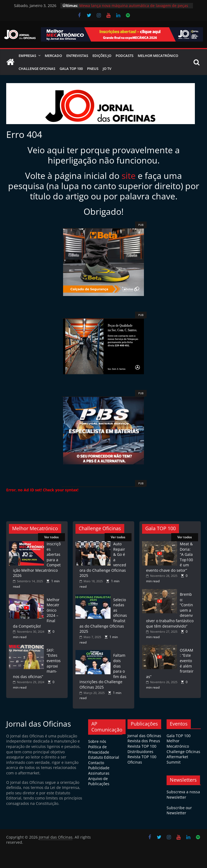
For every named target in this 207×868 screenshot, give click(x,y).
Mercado (53, 56)
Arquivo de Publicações (99, 781)
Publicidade (99, 768)
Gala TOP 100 (179, 736)
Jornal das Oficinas (144, 736)
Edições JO (102, 56)
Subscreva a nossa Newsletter (183, 794)
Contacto (96, 763)
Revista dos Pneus (144, 741)
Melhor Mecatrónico (158, 56)
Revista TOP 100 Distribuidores (142, 749)
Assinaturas (99, 773)
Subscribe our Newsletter (179, 810)
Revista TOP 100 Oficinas (142, 759)
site (129, 176)
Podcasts (125, 56)
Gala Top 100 (71, 69)
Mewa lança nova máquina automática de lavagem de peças (134, 6)
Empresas (27, 56)
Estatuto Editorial (104, 757)
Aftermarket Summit (177, 759)
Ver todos (51, 537)
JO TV (107, 69)
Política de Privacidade (99, 749)
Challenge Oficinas (37, 69)
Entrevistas (77, 56)
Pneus (93, 69)
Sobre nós (97, 741)
